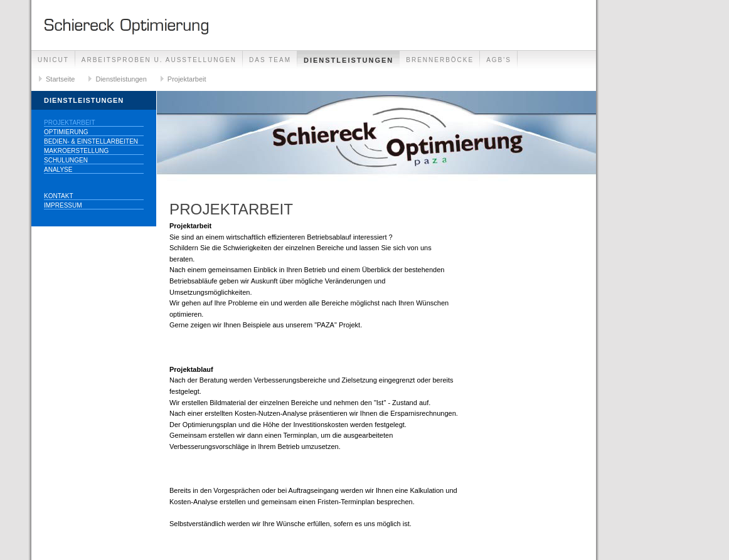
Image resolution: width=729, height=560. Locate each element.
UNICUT (53, 60)
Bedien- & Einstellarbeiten (91, 141)
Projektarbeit (187, 79)
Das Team (270, 60)
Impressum (63, 205)
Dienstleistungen (349, 60)
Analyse (58, 170)
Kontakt (58, 196)
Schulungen (66, 160)
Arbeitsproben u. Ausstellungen (159, 60)
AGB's (499, 60)
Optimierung (66, 132)
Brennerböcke (440, 60)
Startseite (60, 79)
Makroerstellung (76, 151)
